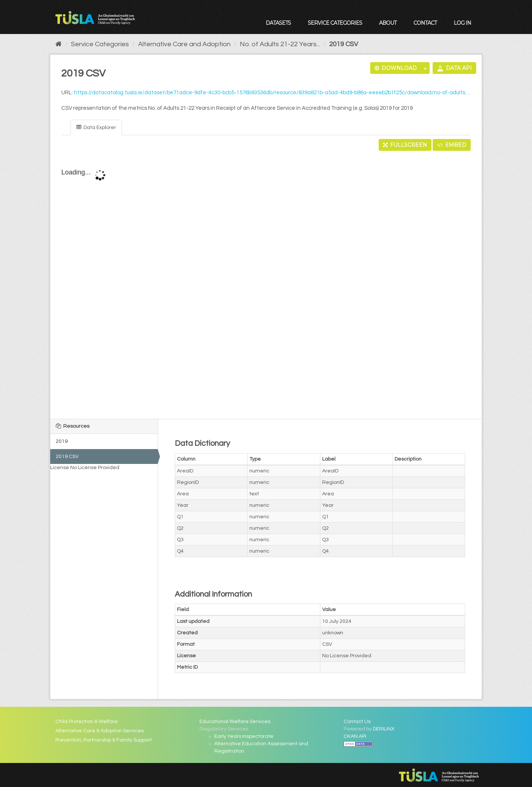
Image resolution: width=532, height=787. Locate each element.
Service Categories (335, 23)
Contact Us (357, 722)
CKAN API (355, 736)
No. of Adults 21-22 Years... (280, 44)
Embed (452, 145)
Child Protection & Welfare (87, 722)
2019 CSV (344, 44)
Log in (462, 23)
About (388, 23)
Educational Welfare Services (235, 722)
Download (396, 68)
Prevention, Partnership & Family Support (104, 740)
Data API (454, 68)
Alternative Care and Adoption (184, 44)
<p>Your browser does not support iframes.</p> (266, 285)
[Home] (59, 44)
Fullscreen (405, 145)
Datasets (278, 23)
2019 (62, 441)
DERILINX (384, 729)
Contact (425, 23)
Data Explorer (96, 127)
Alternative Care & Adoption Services (100, 731)
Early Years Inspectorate (244, 736)
